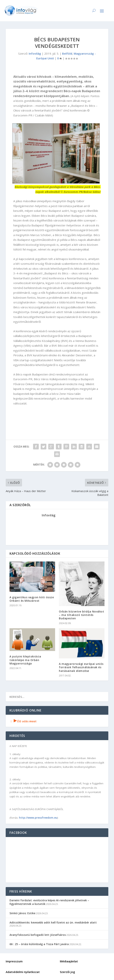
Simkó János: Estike (22, 913)
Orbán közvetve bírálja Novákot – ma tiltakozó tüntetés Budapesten (82, 615)
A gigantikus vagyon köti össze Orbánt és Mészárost (32, 599)
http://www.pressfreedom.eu (38, 818)
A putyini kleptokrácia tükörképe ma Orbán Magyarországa (25, 660)
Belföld (67, 53)
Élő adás (23, 721)
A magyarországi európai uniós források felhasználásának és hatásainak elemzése (81, 667)
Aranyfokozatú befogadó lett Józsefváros (38, 935)
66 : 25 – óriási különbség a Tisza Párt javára (39, 944)
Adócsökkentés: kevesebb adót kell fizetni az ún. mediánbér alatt (53, 922)
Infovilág (35, 53)
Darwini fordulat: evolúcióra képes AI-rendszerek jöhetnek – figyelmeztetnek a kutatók (49, 902)
